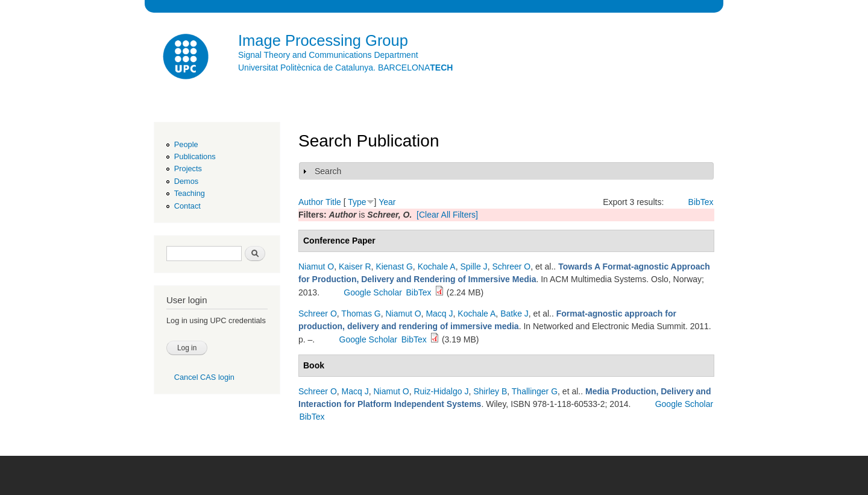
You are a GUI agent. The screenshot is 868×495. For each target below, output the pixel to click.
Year (387, 202)
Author (311, 202)
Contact (187, 206)
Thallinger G (535, 391)
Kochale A (437, 266)
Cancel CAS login (204, 377)
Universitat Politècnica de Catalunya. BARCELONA (345, 68)
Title (333, 202)
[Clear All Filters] (447, 215)
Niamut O (316, 266)
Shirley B (490, 391)
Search (328, 171)
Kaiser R (355, 266)
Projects (188, 169)
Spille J (473, 266)
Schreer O (511, 266)
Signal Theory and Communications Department (328, 55)
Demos (186, 181)
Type (357, 202)
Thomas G (361, 314)
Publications (195, 156)
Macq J (439, 314)
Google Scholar (373, 292)
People (186, 144)
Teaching (190, 193)
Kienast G (394, 266)
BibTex (701, 202)
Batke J (514, 314)
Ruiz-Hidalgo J (441, 391)
